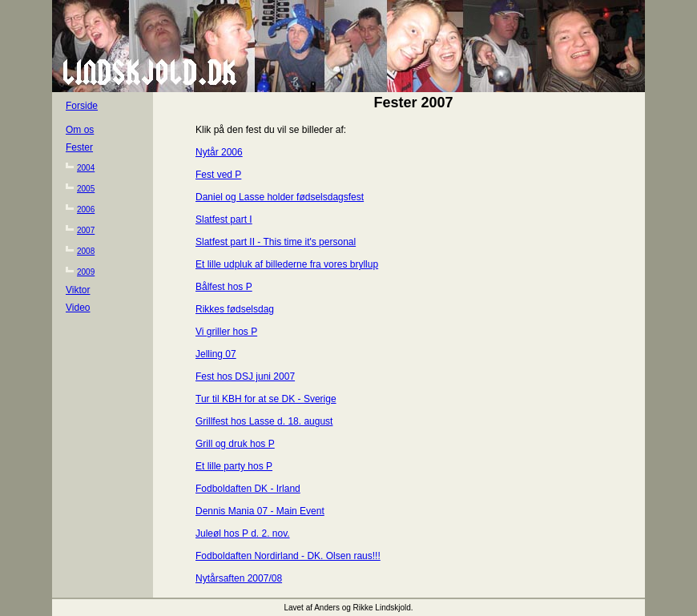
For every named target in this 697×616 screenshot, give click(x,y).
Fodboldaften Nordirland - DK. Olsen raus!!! (288, 556)
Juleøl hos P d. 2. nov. (243, 533)
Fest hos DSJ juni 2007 (245, 376)
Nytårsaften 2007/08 (239, 578)
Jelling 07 (216, 354)
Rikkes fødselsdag (235, 309)
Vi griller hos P (226, 332)
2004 (86, 168)
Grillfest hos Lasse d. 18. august (264, 421)
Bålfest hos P (224, 287)
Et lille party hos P (234, 466)
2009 (86, 272)
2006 (86, 209)
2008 (86, 251)
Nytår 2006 (219, 152)
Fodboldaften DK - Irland (248, 489)
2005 (86, 189)
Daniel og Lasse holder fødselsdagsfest (280, 197)
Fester (79, 147)
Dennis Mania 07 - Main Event (260, 511)
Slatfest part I (224, 219)
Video (78, 308)
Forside (82, 106)
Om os (80, 130)
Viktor (78, 290)
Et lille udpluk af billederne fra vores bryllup (287, 264)
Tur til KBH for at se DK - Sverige (266, 399)
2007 (86, 230)
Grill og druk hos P (235, 444)
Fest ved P (218, 175)
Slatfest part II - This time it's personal (276, 242)
